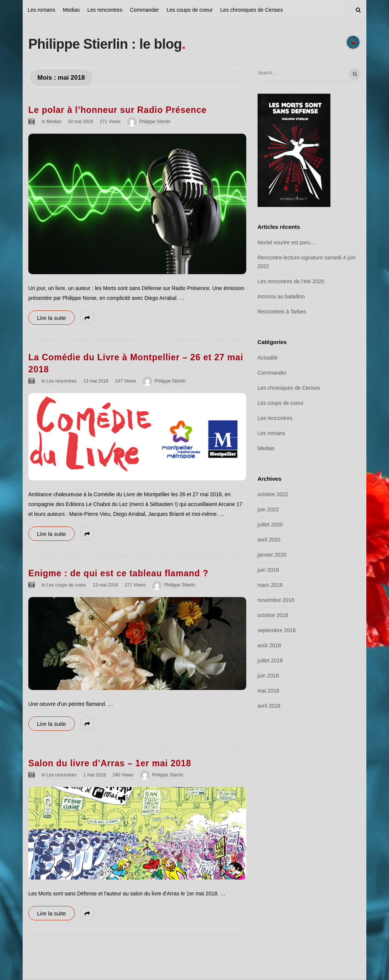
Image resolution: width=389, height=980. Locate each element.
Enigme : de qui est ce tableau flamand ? (118, 573)
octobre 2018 (273, 615)
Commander (144, 10)
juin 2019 (268, 570)
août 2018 (269, 645)
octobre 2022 (273, 494)
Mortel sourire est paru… (287, 242)
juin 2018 (268, 676)
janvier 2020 (272, 555)
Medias (71, 10)
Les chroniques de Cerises (252, 10)
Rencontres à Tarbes (282, 312)
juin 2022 (268, 509)
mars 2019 (270, 585)
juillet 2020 (270, 525)
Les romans (41, 10)
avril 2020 (269, 540)
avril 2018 (269, 706)
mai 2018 (269, 691)
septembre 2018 (277, 630)
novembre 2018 (276, 600)
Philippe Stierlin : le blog (105, 44)
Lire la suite (52, 318)
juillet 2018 (270, 661)
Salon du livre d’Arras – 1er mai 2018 (110, 763)
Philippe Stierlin (155, 122)
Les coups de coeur (190, 10)
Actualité (268, 358)
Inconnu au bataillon (281, 296)
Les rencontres (105, 10)
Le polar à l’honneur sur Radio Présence (117, 110)
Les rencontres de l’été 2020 (291, 281)
